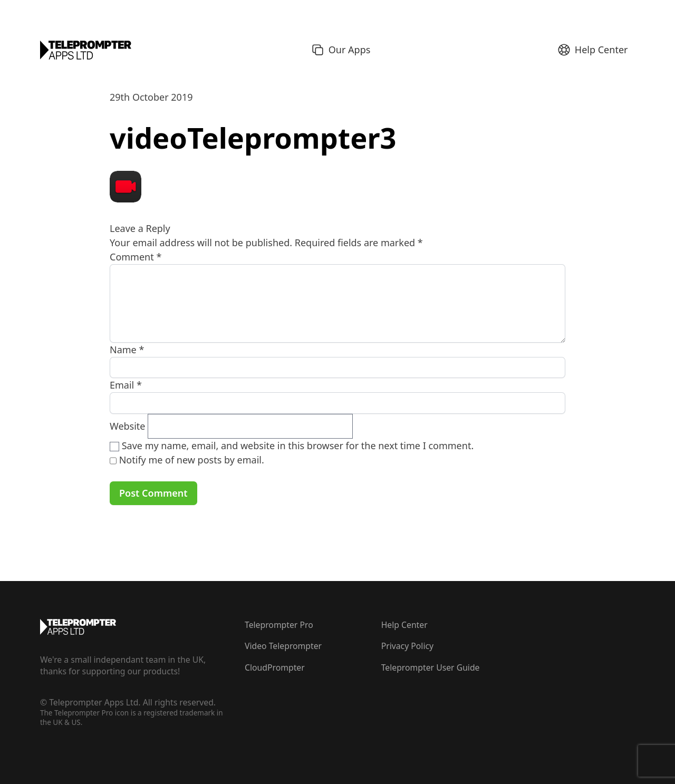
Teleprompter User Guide (431, 667)
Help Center (404, 625)
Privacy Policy (407, 646)
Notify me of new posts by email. (192, 460)
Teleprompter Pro (279, 625)
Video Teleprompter (283, 646)
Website (128, 426)
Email (126, 385)
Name (127, 350)
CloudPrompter (275, 667)
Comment (136, 257)
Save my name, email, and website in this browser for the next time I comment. (298, 446)
